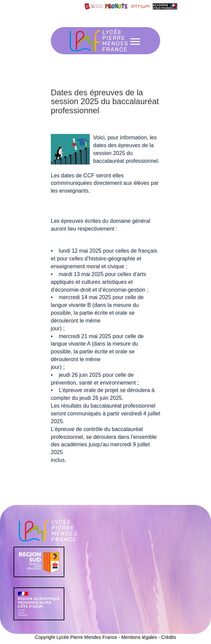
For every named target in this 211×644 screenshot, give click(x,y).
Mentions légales (139, 637)
